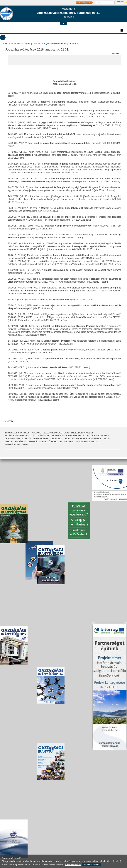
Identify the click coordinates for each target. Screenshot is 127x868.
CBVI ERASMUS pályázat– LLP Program (26, 439)
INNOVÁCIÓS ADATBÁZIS (17, 433)
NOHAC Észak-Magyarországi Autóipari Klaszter (81, 436)
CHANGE (37, 433)
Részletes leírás (73, 864)
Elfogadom (91, 864)
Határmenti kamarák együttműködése (27, 436)
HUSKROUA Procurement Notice (83, 439)
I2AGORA (69, 442)
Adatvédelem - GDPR (16, 445)
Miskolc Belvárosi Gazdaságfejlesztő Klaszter (33, 442)
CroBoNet (57, 439)
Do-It (107, 439)
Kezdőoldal (10, 44)
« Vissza (9, 421)
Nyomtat (116, 54)
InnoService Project (89, 442)
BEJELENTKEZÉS (84, 3)
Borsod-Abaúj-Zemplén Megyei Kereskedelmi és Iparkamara (48, 44)
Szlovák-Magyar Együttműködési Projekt (69, 433)
